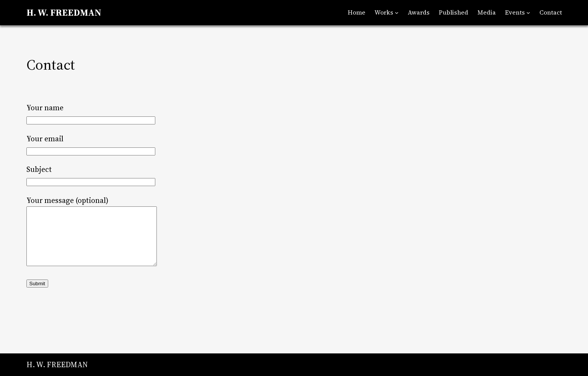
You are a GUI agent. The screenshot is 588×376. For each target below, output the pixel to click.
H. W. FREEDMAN (64, 12)
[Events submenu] (528, 13)
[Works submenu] (397, 13)
